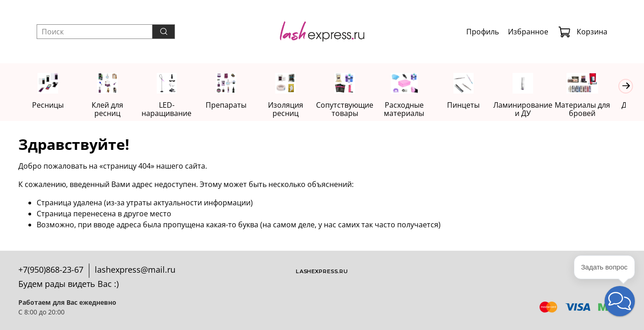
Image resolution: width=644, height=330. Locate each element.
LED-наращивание (170, 110)
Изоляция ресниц (292, 110)
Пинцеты (474, 105)
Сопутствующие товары (352, 110)
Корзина (583, 32)
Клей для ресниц (109, 105)
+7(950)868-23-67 (51, 269)
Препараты (231, 105)
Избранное (528, 32)
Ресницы (49, 105)
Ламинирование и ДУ (535, 110)
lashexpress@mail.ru (135, 269)
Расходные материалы (413, 110)
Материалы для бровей (595, 110)
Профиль (483, 32)
